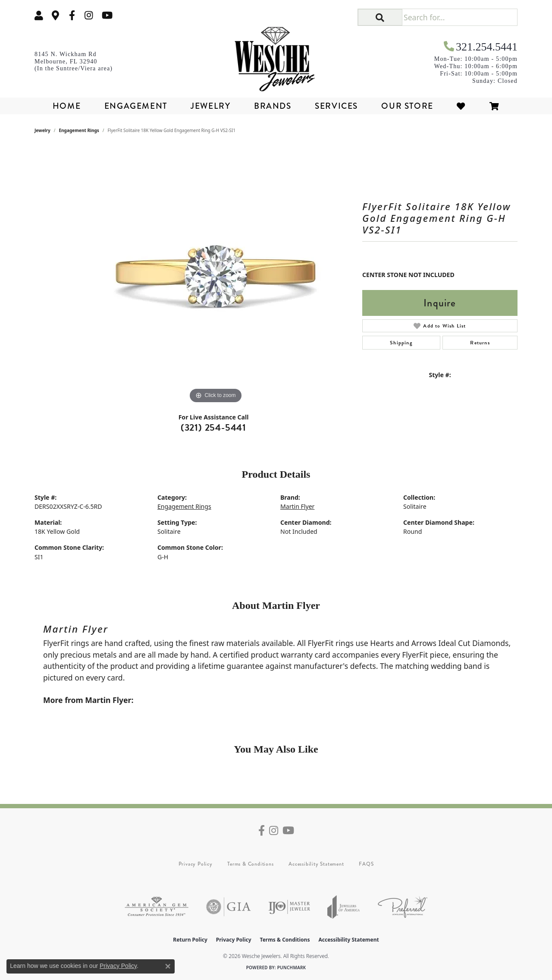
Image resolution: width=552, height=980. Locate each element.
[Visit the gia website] (229, 907)
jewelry (42, 130)
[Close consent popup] (168, 966)
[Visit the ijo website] (289, 907)
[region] (216, 276)
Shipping (401, 343)
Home (67, 106)
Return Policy (190, 940)
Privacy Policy (196, 864)
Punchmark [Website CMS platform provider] (292, 967)
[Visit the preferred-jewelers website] (403, 907)
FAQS (366, 864)
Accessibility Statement (316, 864)
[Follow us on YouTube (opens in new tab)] (107, 15)
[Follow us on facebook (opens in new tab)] (72, 15)
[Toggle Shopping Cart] (495, 106)
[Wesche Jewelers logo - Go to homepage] (276, 56)
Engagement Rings (79, 130)
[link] (56, 15)
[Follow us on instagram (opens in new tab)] (89, 15)
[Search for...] (459, 17)
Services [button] (336, 106)
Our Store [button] (407, 106)
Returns (480, 343)
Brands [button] (273, 106)
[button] (39, 15)
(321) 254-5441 (213, 427)
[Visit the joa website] (344, 907)
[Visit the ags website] (157, 907)
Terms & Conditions (250, 864)
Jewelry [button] (210, 106)
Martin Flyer (297, 506)
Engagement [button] (136, 106)
